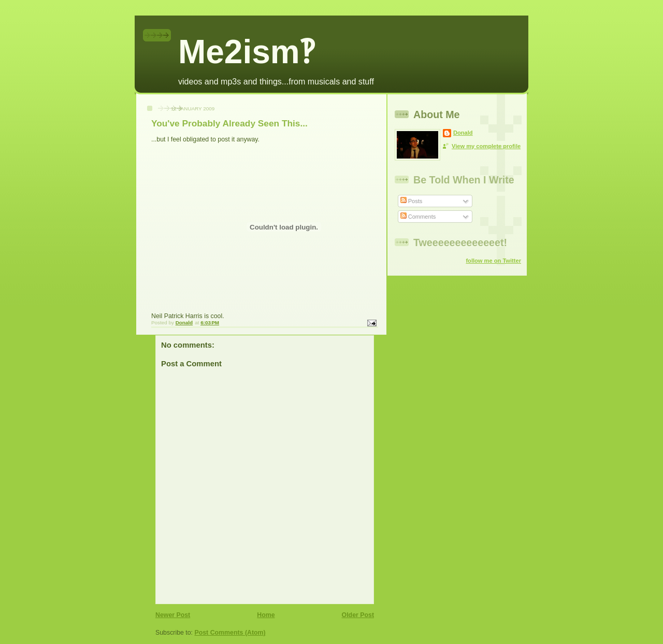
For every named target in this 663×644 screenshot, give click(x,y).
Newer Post (173, 615)
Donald (463, 133)
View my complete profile (486, 146)
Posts (412, 201)
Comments (418, 217)
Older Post (358, 615)
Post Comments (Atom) (230, 633)
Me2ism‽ (246, 52)
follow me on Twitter (493, 261)
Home (266, 615)
